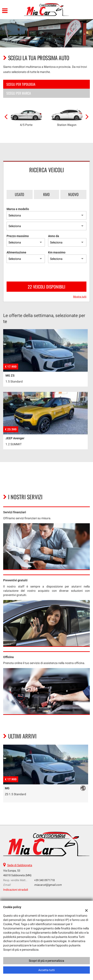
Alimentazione (16, 252)
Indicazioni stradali (16, 890)
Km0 (46, 194)
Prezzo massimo (18, 236)
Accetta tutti (46, 970)
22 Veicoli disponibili (46, 287)
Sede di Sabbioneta (20, 865)
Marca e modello (18, 209)
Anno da (54, 236)
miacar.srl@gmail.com (48, 885)
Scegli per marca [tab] (19, 93)
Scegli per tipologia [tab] (21, 84)
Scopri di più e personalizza (46, 961)
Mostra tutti (80, 297)
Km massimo (57, 252)
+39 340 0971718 (44, 880)
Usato (19, 194)
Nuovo (73, 194)
